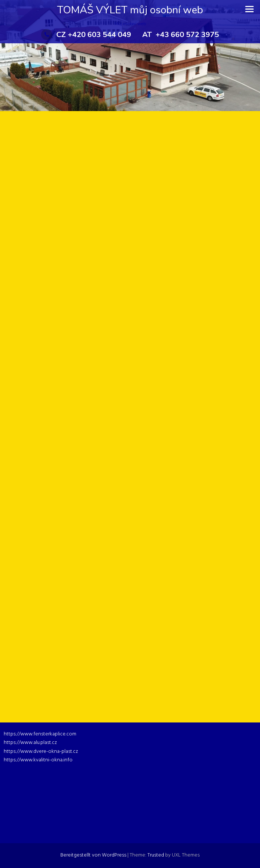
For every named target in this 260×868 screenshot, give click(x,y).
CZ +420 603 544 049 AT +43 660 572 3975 (130, 35)
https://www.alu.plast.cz (30, 743)
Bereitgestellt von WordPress (93, 855)
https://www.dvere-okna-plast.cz (41, 752)
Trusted (156, 855)
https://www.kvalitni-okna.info (38, 760)
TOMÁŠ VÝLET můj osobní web (130, 10)
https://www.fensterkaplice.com (40, 734)
